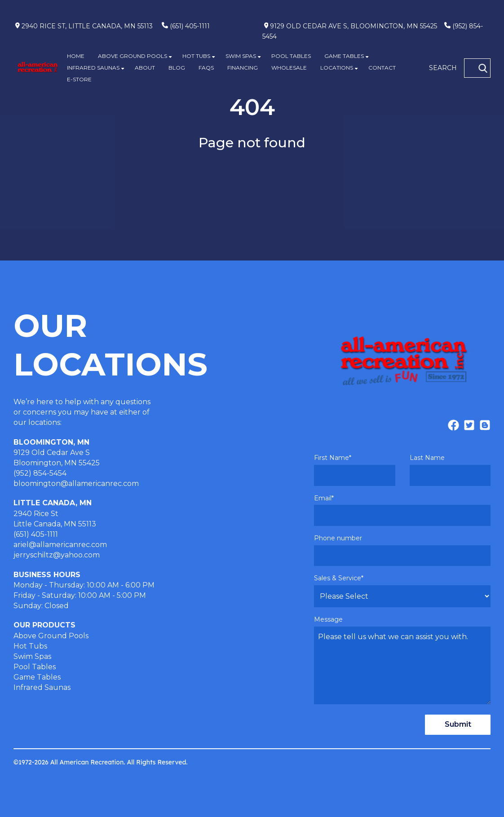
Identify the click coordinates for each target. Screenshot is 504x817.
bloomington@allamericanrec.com (76, 484)
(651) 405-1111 (190, 26)
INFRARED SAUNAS (93, 68)
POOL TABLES (291, 56)
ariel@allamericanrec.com (60, 545)
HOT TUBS (196, 56)
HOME (76, 56)
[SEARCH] (477, 68)
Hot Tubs (30, 646)
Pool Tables (35, 667)
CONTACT (382, 68)
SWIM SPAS (241, 56)
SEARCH (443, 68)
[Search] (483, 68)
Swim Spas (32, 656)
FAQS (206, 68)
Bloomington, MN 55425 (57, 463)
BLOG (177, 68)
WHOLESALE (289, 68)
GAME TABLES (344, 56)
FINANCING (243, 68)
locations (44, 422)
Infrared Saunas (42, 687)
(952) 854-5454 (40, 473)
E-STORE (79, 79)
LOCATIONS (337, 68)
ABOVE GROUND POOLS (133, 56)
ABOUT (145, 68)
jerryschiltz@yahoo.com (57, 555)
